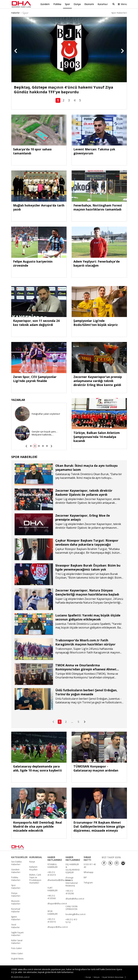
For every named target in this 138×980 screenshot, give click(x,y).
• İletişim (96, 977)
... (72, 721)
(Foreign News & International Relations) (72, 881)
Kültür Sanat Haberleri (17, 941)
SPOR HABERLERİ (52, 912)
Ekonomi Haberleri (16, 902)
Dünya (77, 4)
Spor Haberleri (16, 886)
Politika (57, 4)
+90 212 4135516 (52, 920)
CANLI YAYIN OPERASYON (72, 907)
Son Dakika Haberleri (16, 862)
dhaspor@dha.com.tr (58, 926)
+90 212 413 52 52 (71, 920)
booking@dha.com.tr (76, 914)
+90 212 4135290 (70, 892)
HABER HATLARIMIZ (55, 858)
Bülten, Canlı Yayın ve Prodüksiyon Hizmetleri (35, 878)
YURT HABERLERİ (52, 889)
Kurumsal (103, 4)
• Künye (88, 977)
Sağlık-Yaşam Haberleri (17, 933)
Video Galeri (17, 953)
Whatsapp (89, 872)
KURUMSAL (36, 857)
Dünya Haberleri (16, 894)
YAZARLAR (18, 399)
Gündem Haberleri (16, 870)
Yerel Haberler (16, 925)
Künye (32, 861)
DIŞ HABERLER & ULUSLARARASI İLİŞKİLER (73, 868)
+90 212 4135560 (52, 896)
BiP (85, 877)
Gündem (45, 4)
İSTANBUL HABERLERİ (52, 865)
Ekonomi (89, 4)
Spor (67, 4)
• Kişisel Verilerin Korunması (112, 977)
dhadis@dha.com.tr (75, 898)
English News (17, 958)
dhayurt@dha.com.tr (57, 903)
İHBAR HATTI (87, 858)
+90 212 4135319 (52, 873)
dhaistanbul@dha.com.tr (59, 880)
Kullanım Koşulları (33, 868)
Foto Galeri (17, 948)
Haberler (16, 12)
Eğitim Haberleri (16, 918)
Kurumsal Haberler (16, 910)
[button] (16, 50)
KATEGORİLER (19, 857)
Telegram (88, 882)
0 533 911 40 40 (90, 865)
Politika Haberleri (16, 878)
